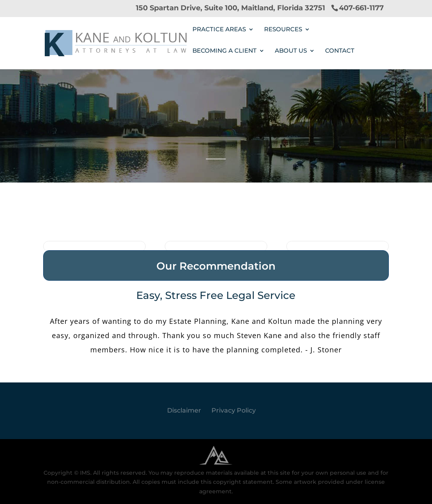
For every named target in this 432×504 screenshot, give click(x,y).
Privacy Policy (234, 410)
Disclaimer (184, 410)
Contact (340, 51)
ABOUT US (291, 51)
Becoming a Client (225, 51)
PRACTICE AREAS (219, 30)
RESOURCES (283, 30)
